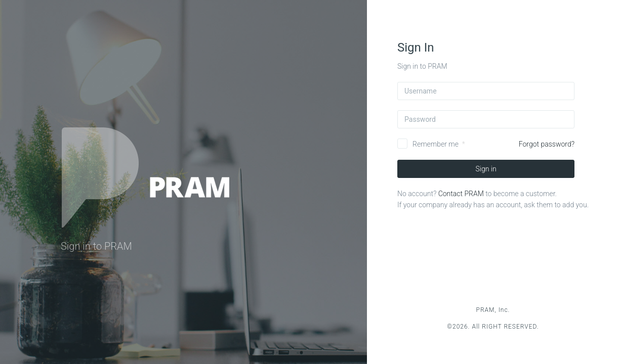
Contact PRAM (461, 194)
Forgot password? (547, 144)
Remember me (436, 144)
